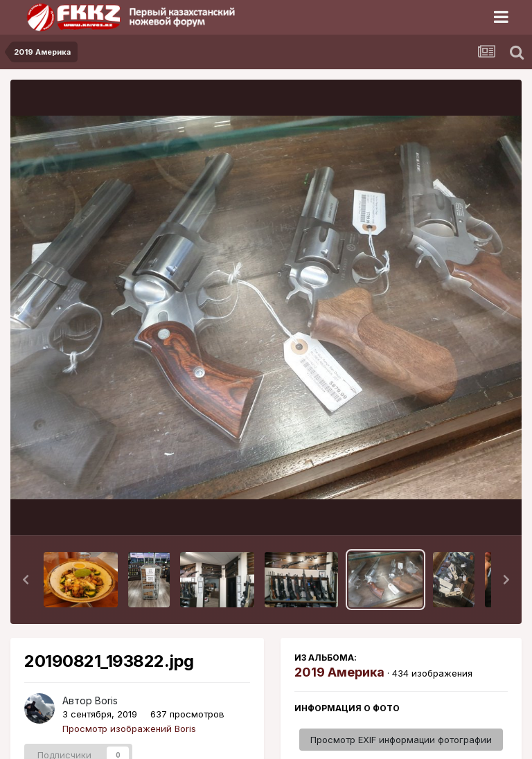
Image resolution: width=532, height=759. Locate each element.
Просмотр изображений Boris (129, 729)
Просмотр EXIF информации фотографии (401, 740)
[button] (26, 580)
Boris (106, 700)
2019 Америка (339, 672)
